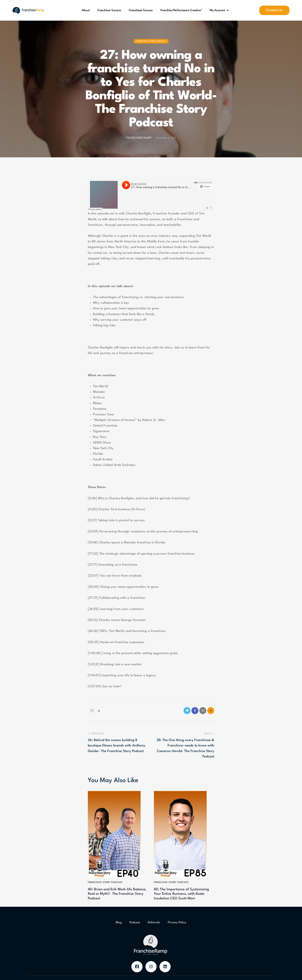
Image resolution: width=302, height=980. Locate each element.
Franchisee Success (141, 10)
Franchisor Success (109, 10)
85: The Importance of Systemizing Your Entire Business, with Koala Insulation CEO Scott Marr (184, 900)
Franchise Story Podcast (151, 41)
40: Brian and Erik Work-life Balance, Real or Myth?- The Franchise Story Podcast (115, 897)
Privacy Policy (177, 932)
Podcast (135, 932)
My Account (219, 10)
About (86, 10)
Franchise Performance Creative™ (181, 10)
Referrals (154, 932)
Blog (119, 932)
